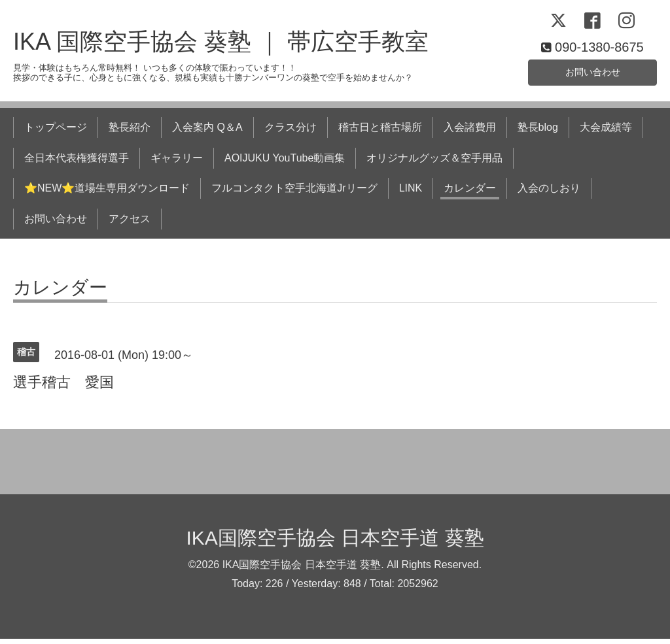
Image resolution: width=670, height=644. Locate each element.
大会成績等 (606, 132)
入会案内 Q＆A (207, 132)
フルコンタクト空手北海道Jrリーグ (294, 193)
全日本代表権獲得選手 (77, 162)
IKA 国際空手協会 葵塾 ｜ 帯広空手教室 (221, 47)
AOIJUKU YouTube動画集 (285, 162)
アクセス (130, 223)
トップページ (56, 132)
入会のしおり (549, 193)
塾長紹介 (130, 132)
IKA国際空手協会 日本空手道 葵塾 (335, 542)
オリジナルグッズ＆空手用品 (434, 162)
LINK (411, 193)
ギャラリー (177, 162)
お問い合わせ (593, 75)
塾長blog (538, 132)
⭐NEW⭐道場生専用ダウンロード (107, 193)
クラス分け (291, 132)
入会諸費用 (470, 132)
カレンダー (470, 193)
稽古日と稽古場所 (380, 132)
